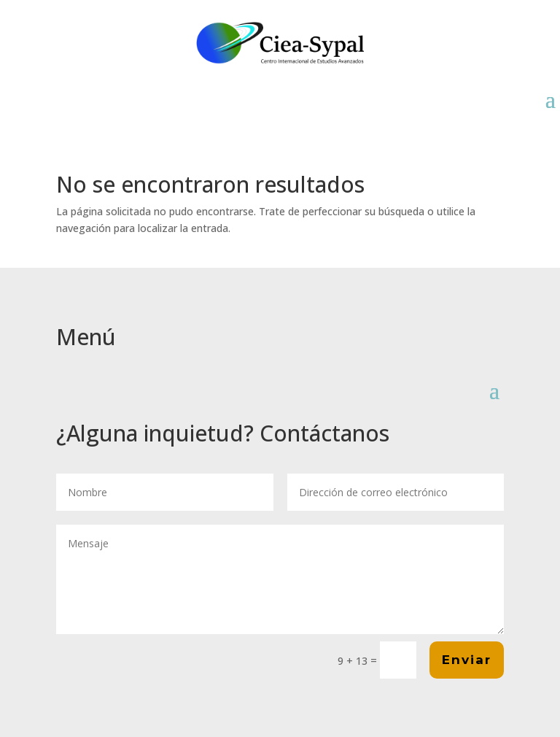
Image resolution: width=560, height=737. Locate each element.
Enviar (467, 660)
